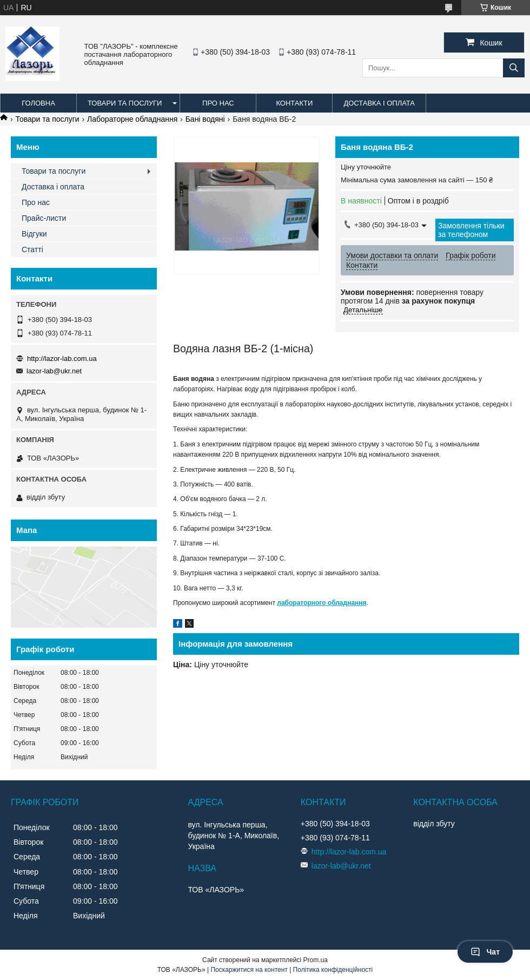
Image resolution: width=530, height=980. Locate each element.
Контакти (294, 103)
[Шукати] (514, 68)
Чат (485, 952)
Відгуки (34, 234)
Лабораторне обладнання (132, 119)
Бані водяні (205, 119)
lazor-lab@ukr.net (54, 371)
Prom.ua (316, 960)
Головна (38, 103)
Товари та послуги (125, 103)
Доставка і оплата (379, 103)
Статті (32, 249)
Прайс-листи (44, 218)
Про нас (218, 103)
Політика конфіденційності (333, 970)
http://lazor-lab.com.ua (62, 359)
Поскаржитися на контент (249, 970)
